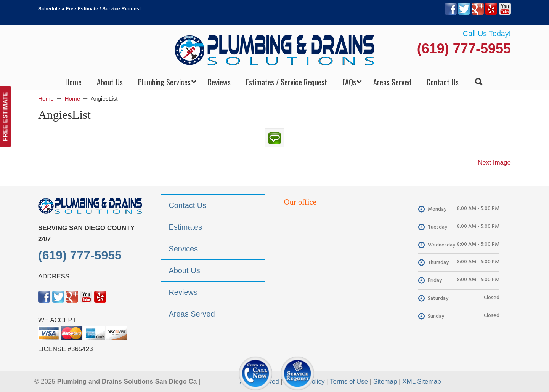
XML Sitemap (421, 382)
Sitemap (385, 382)
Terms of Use (349, 382)
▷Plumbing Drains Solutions (275, 50)
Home (46, 98)
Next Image (494, 162)
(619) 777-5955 (464, 49)
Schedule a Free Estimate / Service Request (90, 9)
